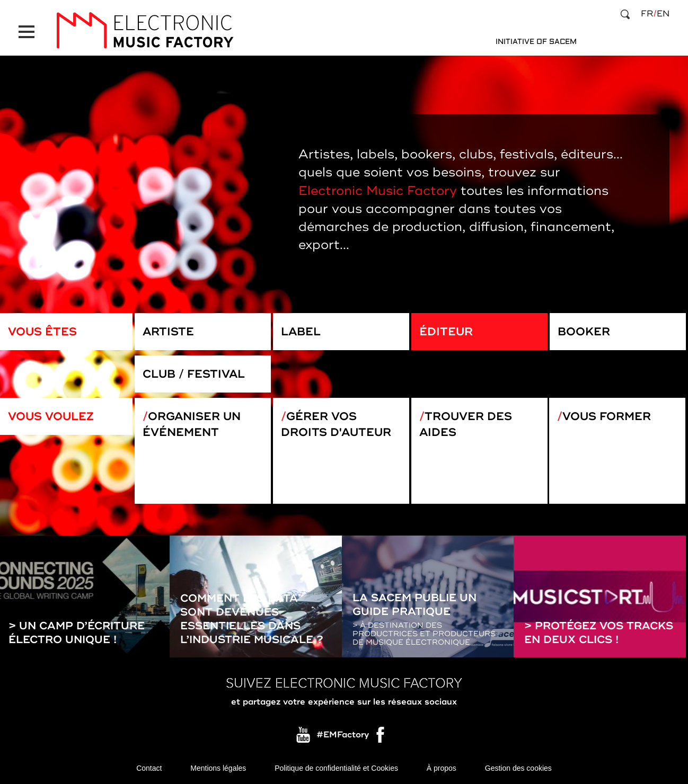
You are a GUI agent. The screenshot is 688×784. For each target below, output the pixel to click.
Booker (584, 332)
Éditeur (446, 332)
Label (301, 332)
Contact (149, 768)
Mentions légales (218, 768)
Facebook (381, 737)
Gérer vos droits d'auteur (336, 424)
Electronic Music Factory (378, 191)
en (663, 14)
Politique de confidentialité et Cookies (336, 768)
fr (647, 14)
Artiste (168, 332)
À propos (442, 768)
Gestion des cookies (518, 768)
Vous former (607, 416)
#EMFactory (343, 735)
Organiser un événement (192, 424)
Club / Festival (194, 374)
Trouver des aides (466, 424)
